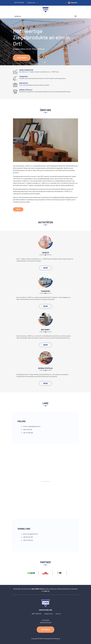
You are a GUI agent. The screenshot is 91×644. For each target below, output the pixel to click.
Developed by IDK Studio (52, 639)
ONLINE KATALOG (46, 622)
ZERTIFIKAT (22, 58)
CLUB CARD (45, 620)
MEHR (18, 209)
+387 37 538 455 (19, 2)
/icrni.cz (58, 614)
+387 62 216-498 (28, 537)
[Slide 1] (45, 62)
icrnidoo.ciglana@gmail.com (32, 426)
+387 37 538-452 (28, 540)
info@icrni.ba (31, 2)
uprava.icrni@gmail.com (30, 534)
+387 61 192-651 (27, 430)
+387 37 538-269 (28, 433)
